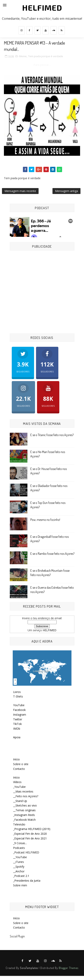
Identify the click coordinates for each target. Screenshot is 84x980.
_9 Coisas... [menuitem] (20, 843)
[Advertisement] (42, 292)
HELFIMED (42, 7)
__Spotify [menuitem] (19, 867)
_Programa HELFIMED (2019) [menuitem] (32, 829)
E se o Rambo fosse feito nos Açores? (52, 554)
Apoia (17, 737)
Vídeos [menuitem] (17, 782)
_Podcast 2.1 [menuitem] (21, 876)
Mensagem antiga (66, 191)
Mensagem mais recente (20, 191)
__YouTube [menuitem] (20, 857)
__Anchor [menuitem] (19, 871)
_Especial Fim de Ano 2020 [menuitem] (30, 834)
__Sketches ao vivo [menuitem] (25, 805)
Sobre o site (21, 764)
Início (16, 759)
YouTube (19, 705)
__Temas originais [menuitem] (24, 810)
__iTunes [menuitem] (19, 862)
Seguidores (23, 361)
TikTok (17, 724)
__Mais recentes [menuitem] (23, 791)
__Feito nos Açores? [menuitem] (26, 796)
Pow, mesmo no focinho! (45, 520)
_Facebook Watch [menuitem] (24, 820)
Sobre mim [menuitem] (20, 885)
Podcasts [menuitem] (19, 848)
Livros (17, 692)
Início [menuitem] (16, 777)
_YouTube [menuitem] (19, 787)
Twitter (18, 719)
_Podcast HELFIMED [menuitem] (26, 852)
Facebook (19, 710)
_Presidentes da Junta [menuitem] (27, 881)
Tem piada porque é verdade (46, 56)
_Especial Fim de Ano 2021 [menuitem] (30, 838)
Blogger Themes (69, 968)
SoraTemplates (29, 968)
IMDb (17, 729)
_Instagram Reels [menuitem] (24, 815)
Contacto (19, 769)
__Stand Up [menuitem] (20, 801)
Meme (23, 56)
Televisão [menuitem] (19, 824)
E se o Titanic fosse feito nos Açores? (52, 435)
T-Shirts (18, 696)
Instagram (20, 715)
